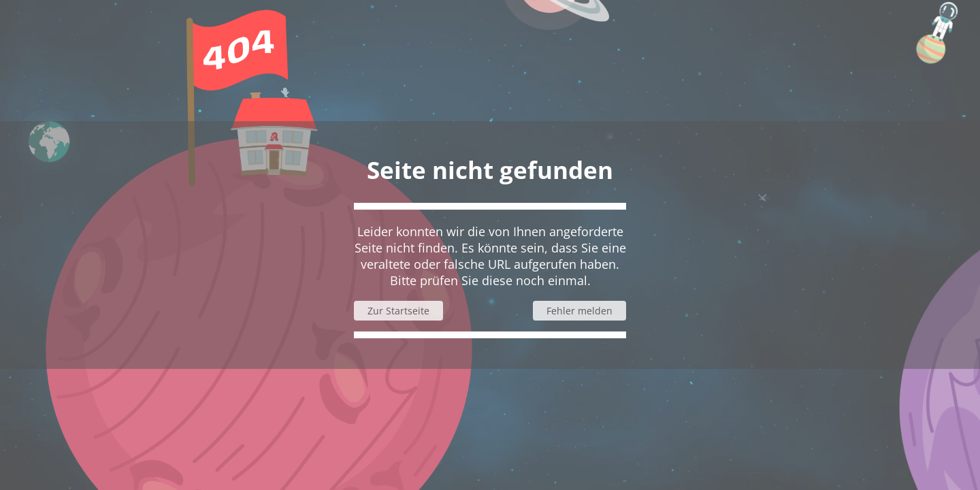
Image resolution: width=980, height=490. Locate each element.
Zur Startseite (398, 311)
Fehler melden (579, 311)
